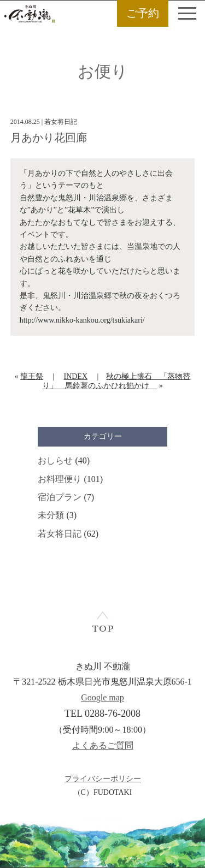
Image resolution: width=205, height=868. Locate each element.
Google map (102, 697)
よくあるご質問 (103, 745)
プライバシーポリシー (103, 779)
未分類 (51, 515)
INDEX (75, 376)
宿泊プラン (60, 497)
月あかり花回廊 (49, 138)
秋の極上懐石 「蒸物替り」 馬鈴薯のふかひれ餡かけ (116, 381)
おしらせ (55, 460)
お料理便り (60, 479)
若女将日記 (60, 534)
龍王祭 (32, 376)
